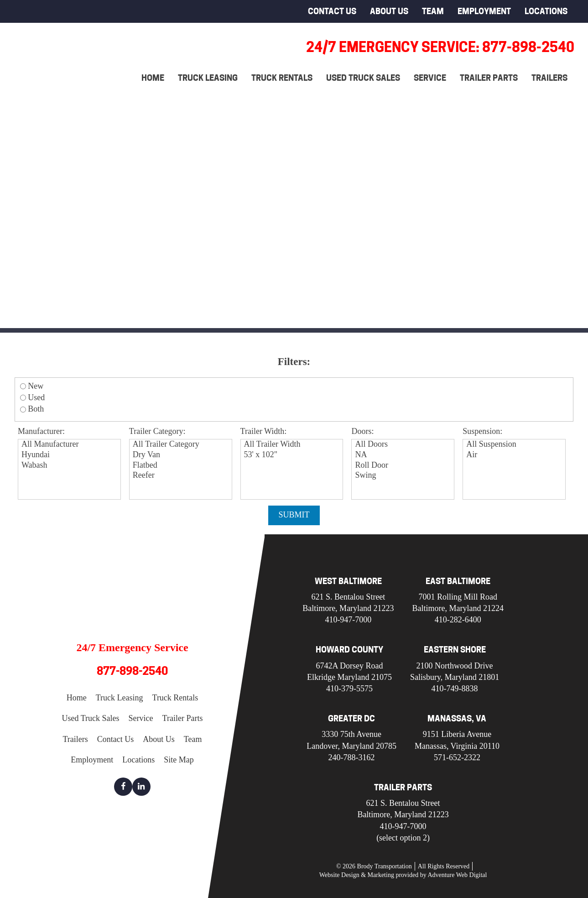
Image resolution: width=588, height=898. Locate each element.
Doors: (362, 431)
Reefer (182, 476)
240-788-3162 (352, 757)
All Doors (404, 445)
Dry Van (182, 455)
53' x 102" (293, 455)
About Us (389, 11)
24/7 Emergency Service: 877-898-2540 (440, 47)
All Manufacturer (70, 445)
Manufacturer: (41, 431)
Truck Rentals (282, 78)
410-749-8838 (455, 689)
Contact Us (332, 11)
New (36, 386)
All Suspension (515, 445)
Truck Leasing (208, 78)
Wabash (70, 466)
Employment (484, 11)
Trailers (549, 78)
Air (515, 455)
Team (433, 11)
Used (36, 397)
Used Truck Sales (363, 78)
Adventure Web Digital (457, 875)
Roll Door (404, 466)
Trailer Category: (157, 431)
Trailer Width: (264, 431)
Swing (404, 476)
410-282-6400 (458, 620)
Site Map (179, 760)
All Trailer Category (182, 445)
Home (153, 78)
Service (430, 78)
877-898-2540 (132, 671)
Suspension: (482, 431)
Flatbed (182, 466)
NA (404, 455)
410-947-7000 (348, 620)
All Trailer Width (293, 445)
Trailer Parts (489, 78)
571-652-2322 (457, 757)
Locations (546, 11)
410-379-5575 (349, 689)
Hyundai (70, 455)
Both (36, 409)
